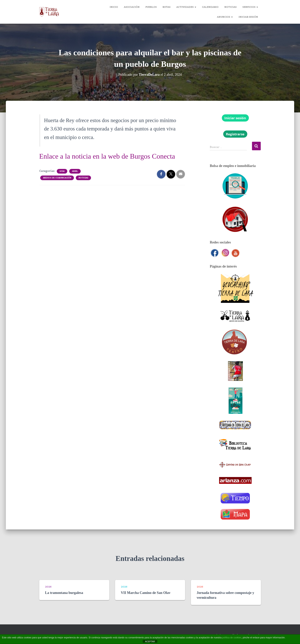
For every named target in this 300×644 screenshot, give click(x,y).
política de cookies (232, 638)
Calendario (210, 7)
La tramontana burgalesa (64, 593)
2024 (62, 171)
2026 (48, 587)
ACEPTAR (150, 641)
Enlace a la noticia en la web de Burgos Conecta (109, 156)
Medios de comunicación (57, 178)
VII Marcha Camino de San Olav (146, 593)
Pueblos (151, 7)
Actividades (186, 7)
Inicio (114, 7)
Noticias (230, 7)
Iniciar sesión (248, 17)
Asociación (132, 7)
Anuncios (225, 17)
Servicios (250, 7)
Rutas (167, 7)
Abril (75, 171)
